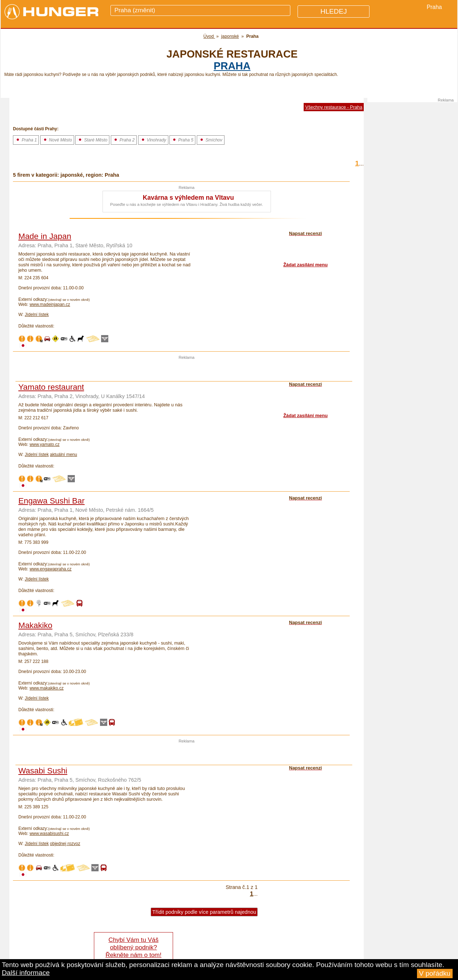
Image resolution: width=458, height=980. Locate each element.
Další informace (26, 973)
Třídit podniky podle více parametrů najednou (204, 912)
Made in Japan (45, 236)
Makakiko (35, 625)
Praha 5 (182, 140)
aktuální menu (64, 455)
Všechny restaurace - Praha (334, 107)
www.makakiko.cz (47, 688)
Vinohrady (153, 140)
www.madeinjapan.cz (50, 304)
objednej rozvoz (65, 844)
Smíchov (211, 140)
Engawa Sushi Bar (51, 501)
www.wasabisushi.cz (49, 834)
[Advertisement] (187, 370)
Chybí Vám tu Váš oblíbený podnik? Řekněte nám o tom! (133, 947)
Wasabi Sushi (43, 771)
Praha (232, 66)
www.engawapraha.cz (51, 569)
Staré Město (92, 140)
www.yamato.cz (44, 444)
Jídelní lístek (37, 315)
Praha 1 (26, 140)
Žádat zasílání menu (305, 265)
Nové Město (57, 140)
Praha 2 (124, 140)
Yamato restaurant (51, 387)
